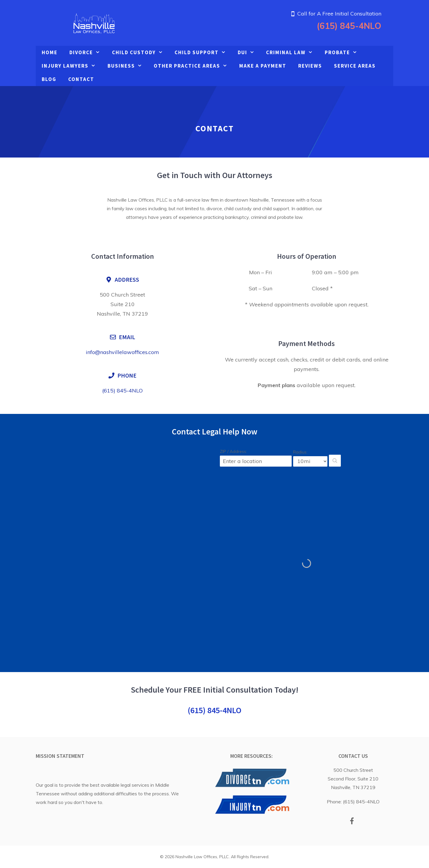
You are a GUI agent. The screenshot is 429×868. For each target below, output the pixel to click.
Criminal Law (292, 53)
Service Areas (355, 66)
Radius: (300, 452)
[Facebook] (352, 822)
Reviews (310, 66)
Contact (81, 79)
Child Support (203, 53)
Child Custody (140, 53)
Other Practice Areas (193, 66)
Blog (49, 79)
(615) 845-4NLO (349, 26)
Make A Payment (263, 66)
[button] (335, 461)
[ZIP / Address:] (256, 461)
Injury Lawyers (72, 66)
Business (128, 66)
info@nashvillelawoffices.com (122, 352)
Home (50, 52)
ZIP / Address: (233, 451)
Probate (344, 53)
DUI (249, 53)
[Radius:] (310, 461)
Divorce (88, 53)
